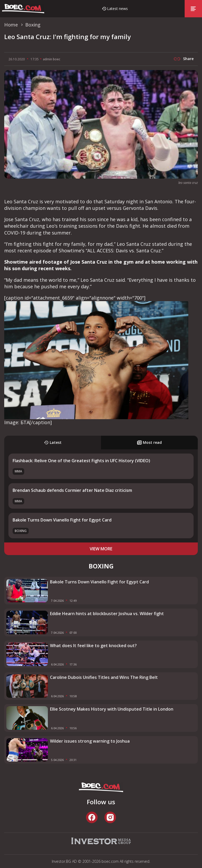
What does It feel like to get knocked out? (93, 646)
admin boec (52, 59)
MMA (18, 471)
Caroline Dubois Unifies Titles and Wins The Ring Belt (104, 677)
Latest (53, 442)
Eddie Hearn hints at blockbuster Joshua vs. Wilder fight (107, 614)
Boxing (21, 531)
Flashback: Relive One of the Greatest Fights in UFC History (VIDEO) (81, 461)
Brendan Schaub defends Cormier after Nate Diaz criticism (72, 490)
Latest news (117, 9)
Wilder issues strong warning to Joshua (90, 741)
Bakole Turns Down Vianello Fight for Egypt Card (62, 520)
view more (101, 549)
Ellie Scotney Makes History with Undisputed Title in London (112, 709)
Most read (149, 442)
